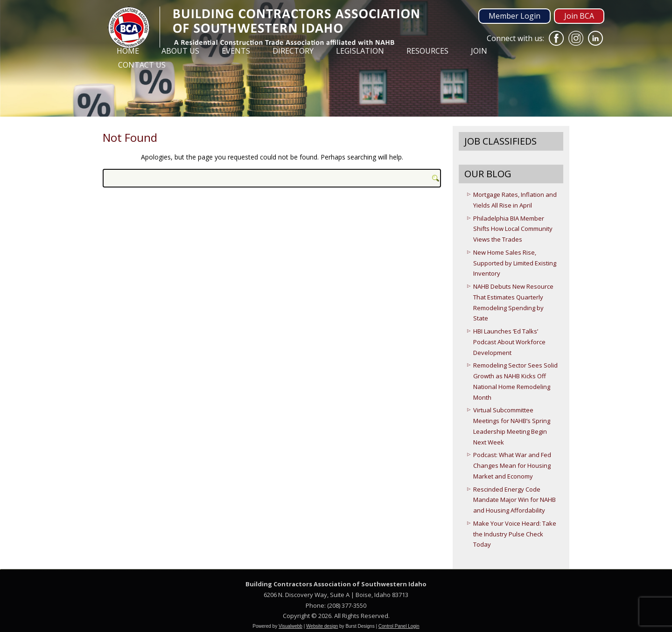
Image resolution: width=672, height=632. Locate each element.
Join (479, 51)
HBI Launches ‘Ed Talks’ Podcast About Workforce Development (509, 342)
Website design (322, 626)
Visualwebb (290, 626)
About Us (180, 51)
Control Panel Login (399, 626)
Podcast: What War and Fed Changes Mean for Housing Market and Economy (512, 465)
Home (128, 51)
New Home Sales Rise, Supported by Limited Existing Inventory (515, 263)
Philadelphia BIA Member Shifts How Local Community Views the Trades (513, 229)
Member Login (514, 16)
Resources (427, 51)
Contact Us (142, 65)
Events (236, 51)
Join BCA (579, 16)
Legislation (360, 51)
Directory (293, 51)
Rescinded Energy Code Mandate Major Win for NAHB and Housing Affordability (514, 500)
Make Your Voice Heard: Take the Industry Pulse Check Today (515, 534)
